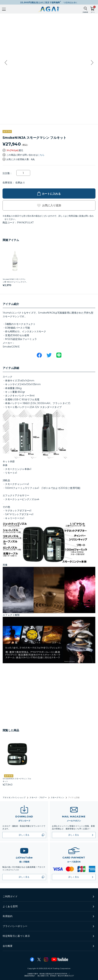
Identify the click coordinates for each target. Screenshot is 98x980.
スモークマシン (57, 797)
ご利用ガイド (10, 896)
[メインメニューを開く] (4, 9)
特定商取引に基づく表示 (16, 936)
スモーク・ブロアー (38, 797)
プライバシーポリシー (15, 926)
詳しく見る (24, 835)
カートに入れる (51, 194)
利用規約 (8, 916)
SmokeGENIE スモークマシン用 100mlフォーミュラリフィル (14, 282)
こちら (41, 155)
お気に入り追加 (52, 205)
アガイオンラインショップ (14, 797)
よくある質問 (10, 906)
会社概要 (8, 946)
